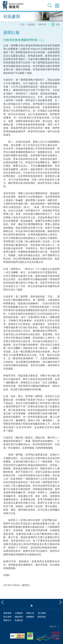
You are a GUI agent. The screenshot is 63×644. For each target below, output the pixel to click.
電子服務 (42, 613)
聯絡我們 (19, 617)
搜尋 (50, 6)
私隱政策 (19, 620)
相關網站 (30, 617)
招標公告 (30, 613)
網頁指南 (42, 617)
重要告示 (7, 620)
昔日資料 (7, 617)
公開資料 (19, 613)
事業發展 (7, 613)
